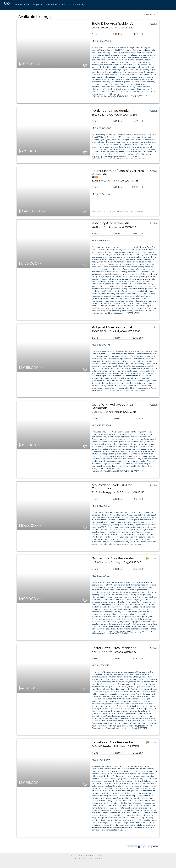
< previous (132, 847)
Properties (38, 4)
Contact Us (65, 4)
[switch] (85, 65)
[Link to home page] (7, 5)
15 (150, 847)
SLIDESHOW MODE (147, 14)
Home (19, 4)
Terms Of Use (79, 859)
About (27, 4)
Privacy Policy (96, 859)
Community (79, 4)
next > (156, 847)
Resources (52, 4)
